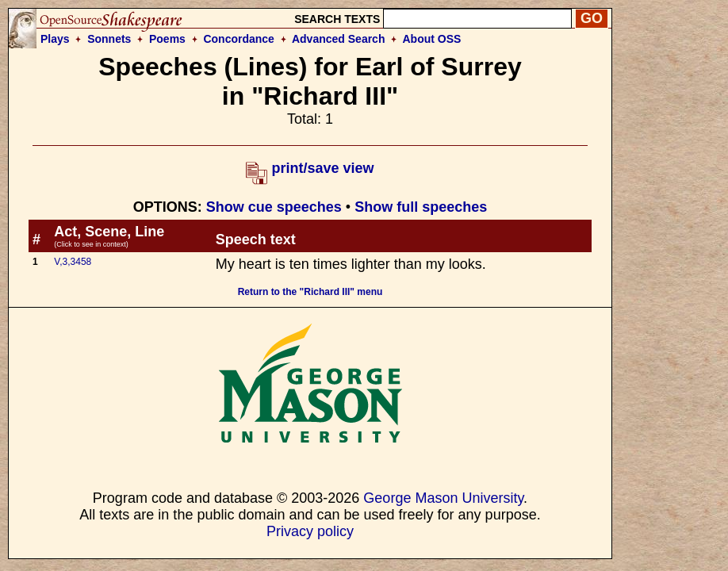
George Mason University (443, 498)
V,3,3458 (73, 262)
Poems (167, 39)
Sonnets (109, 39)
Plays (55, 39)
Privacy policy (310, 531)
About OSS (432, 39)
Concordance (238, 39)
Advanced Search (339, 39)
